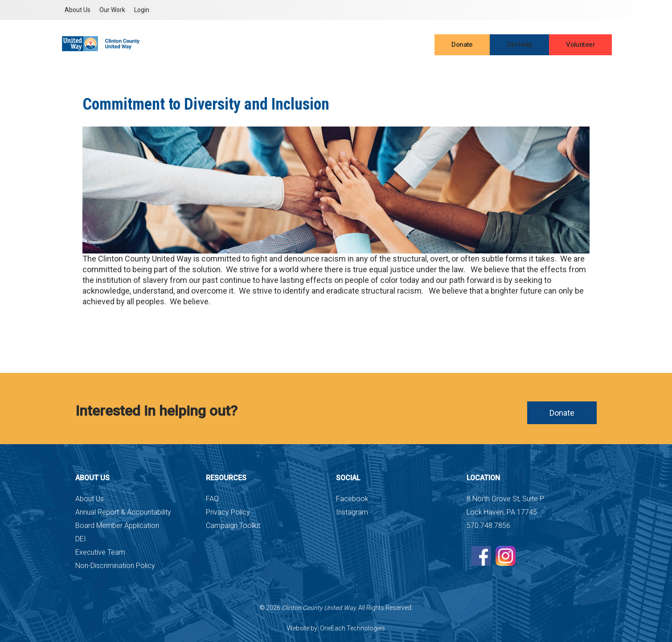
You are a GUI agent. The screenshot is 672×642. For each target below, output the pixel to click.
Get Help (519, 45)
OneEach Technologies (352, 628)
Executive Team (100, 552)
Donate (462, 45)
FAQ (212, 499)
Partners (273, 45)
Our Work (112, 10)
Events (390, 45)
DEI (81, 539)
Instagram (352, 512)
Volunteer (580, 45)
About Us (78, 10)
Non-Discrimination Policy (115, 566)
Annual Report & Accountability (123, 512)
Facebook (352, 499)
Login (142, 10)
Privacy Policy (228, 512)
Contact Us (354, 45)
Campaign (311, 45)
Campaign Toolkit (233, 525)
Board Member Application (117, 525)
